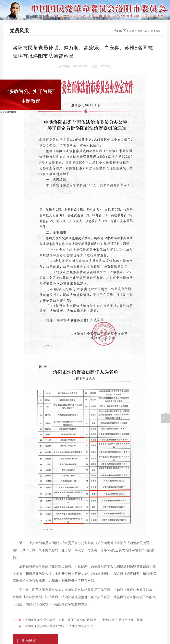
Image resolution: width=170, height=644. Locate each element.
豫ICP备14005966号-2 (134, 631)
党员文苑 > (127, 68)
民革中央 (11, 581)
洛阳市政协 (34, 575)
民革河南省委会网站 (87, 575)
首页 (126, 31)
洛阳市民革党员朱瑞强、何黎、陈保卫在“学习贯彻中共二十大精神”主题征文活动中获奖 (84, 548)
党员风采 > (127, 57)
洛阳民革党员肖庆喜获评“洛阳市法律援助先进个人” (59, 554)
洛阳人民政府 (58, 575)
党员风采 (139, 31)
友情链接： (13, 574)
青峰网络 (108, 638)
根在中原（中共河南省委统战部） (129, 575)
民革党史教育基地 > (134, 80)
